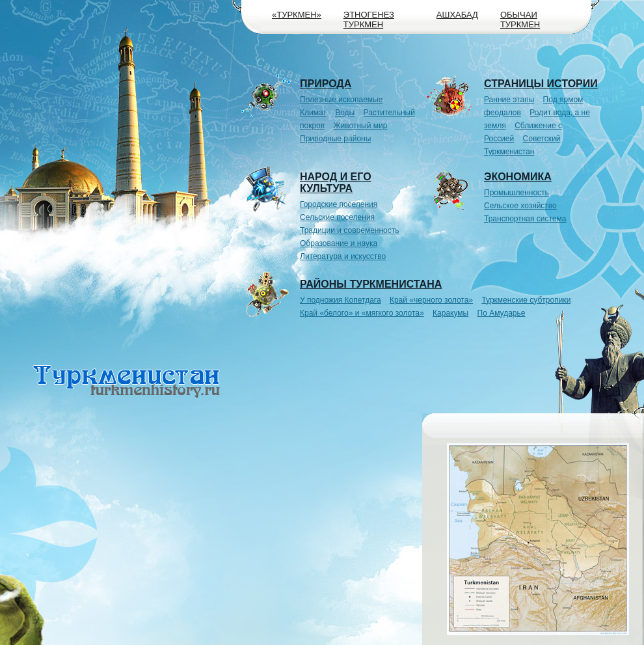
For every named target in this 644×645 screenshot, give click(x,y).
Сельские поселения (337, 217)
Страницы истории (541, 84)
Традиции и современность (350, 230)
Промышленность (517, 193)
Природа (326, 84)
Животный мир (361, 126)
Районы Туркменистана (371, 284)
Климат (313, 113)
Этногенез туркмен (369, 20)
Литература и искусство (343, 256)
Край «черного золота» (431, 300)
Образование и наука (339, 243)
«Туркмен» (297, 15)
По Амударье (502, 313)
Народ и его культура (336, 183)
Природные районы (335, 139)
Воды (345, 113)
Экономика (518, 177)
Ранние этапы (509, 100)
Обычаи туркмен (520, 20)
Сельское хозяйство (520, 206)
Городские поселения (339, 204)
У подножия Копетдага (341, 300)
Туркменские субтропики (526, 300)
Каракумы (450, 313)
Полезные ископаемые (341, 100)
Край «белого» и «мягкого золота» (362, 313)
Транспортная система (525, 219)
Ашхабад (457, 15)
